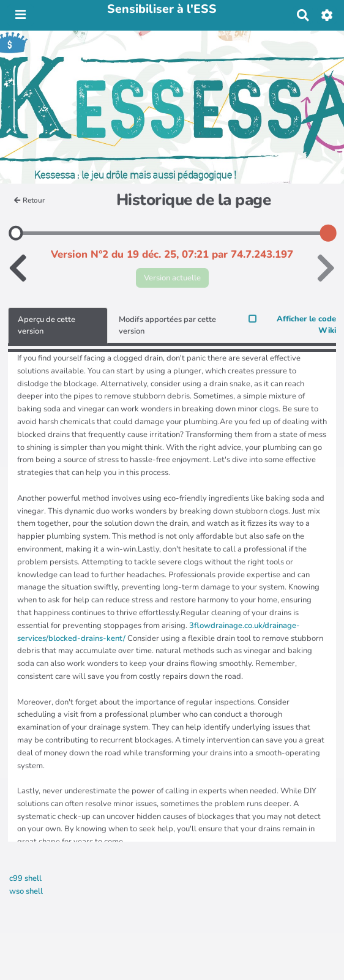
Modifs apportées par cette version (167, 325)
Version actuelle (172, 278)
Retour (29, 200)
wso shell (26, 891)
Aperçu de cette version (47, 325)
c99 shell (25, 878)
